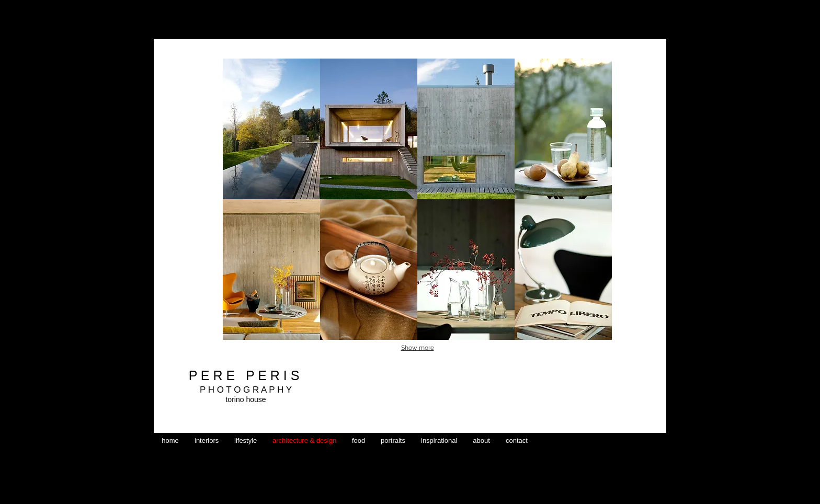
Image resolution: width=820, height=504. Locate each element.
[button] (271, 129)
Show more (418, 348)
